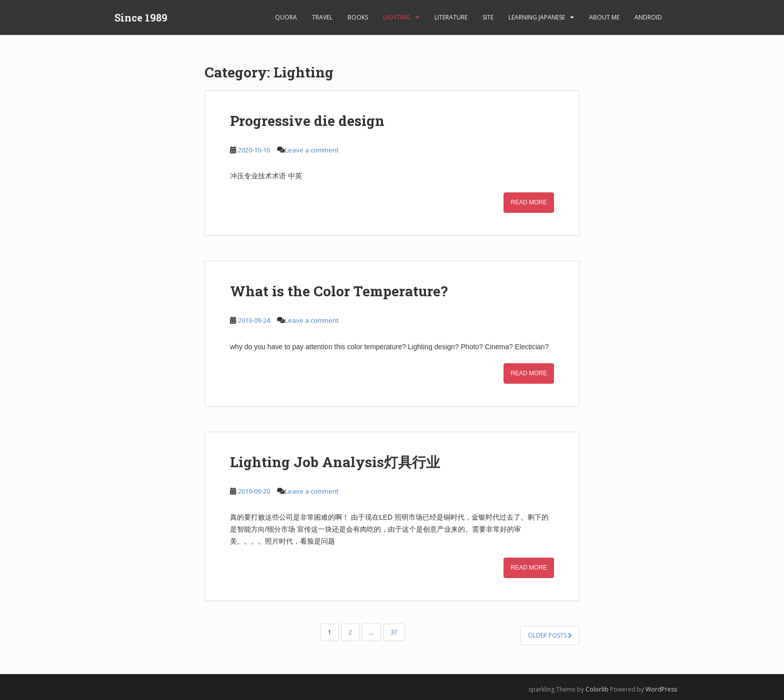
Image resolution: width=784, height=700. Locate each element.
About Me (604, 17)
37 (394, 632)
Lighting (397, 17)
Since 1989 (141, 17)
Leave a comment (312, 150)
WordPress (661, 689)
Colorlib (597, 689)
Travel (322, 17)
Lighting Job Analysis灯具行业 (335, 462)
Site (488, 17)
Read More (529, 202)
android (648, 17)
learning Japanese (537, 17)
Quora (286, 17)
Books (358, 17)
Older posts (550, 635)
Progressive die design (307, 121)
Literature (451, 17)
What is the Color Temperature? (339, 291)
